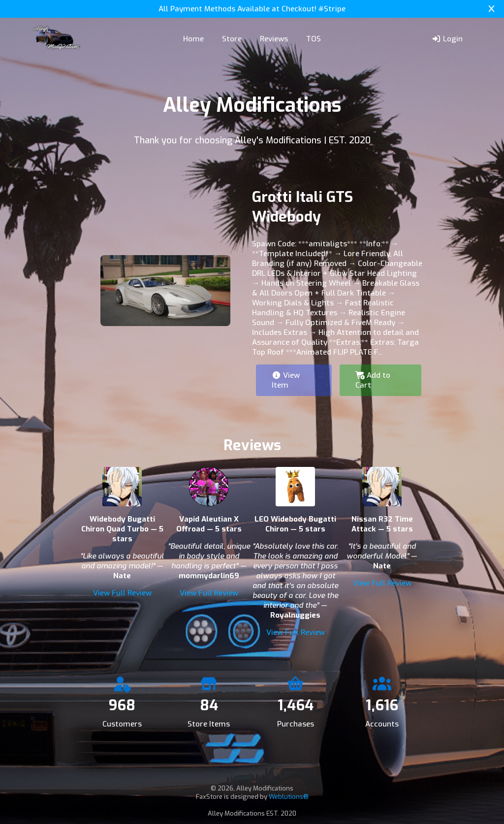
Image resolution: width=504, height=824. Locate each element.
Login (447, 39)
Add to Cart (373, 380)
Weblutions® (289, 797)
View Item (286, 380)
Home (193, 39)
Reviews (274, 39)
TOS (314, 39)
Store (232, 39)
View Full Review (122, 593)
